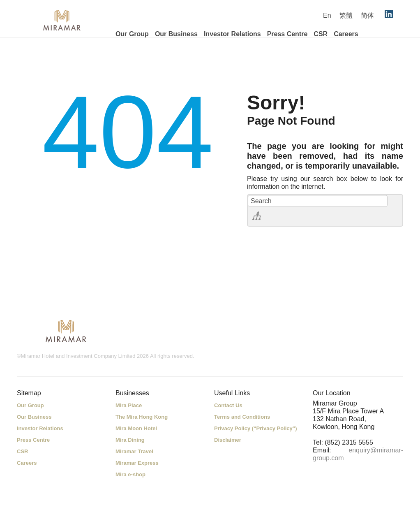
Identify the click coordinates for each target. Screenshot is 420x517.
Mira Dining (130, 440)
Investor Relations (232, 34)
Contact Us (228, 405)
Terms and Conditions (242, 417)
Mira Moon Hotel (136, 428)
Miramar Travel (134, 451)
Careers (346, 34)
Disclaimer (228, 440)
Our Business (176, 34)
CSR (321, 34)
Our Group (132, 34)
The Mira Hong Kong (142, 417)
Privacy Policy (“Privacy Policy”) (256, 428)
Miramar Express (137, 463)
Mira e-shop (130, 474)
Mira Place (129, 405)
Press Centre (287, 34)
